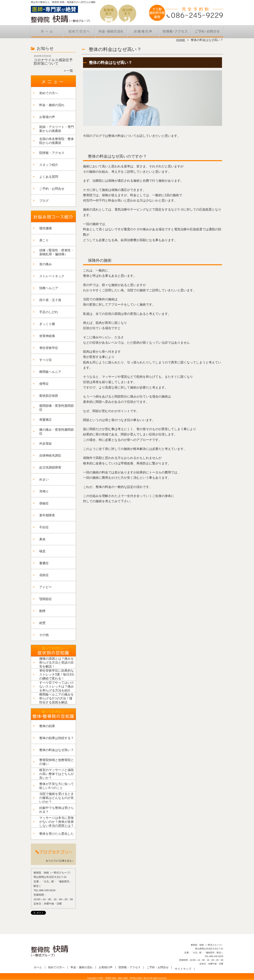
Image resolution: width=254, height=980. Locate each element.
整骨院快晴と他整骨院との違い (57, 762)
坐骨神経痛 (47, 336)
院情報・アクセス (175, 31)
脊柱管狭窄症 (49, 348)
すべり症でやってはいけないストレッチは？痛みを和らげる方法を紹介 (57, 686)
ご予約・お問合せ (207, 31)
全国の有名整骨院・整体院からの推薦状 (57, 141)
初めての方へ (79, 31)
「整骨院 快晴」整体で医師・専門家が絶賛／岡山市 (127, 978)
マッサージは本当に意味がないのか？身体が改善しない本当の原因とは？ (57, 822)
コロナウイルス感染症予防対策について (53, 62)
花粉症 (44, 575)
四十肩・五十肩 (50, 300)
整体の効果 (47, 726)
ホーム (47, 31)
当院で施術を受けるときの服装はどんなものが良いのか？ (57, 798)
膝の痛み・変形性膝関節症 (57, 432)
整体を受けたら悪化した (57, 834)
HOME (181, 40)
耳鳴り (44, 491)
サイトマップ (183, 969)
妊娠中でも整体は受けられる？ (57, 810)
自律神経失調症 (50, 455)
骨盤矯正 (46, 420)
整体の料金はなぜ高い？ (57, 750)
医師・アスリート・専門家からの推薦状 (57, 129)
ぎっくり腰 (47, 324)
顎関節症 (46, 599)
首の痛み (46, 264)
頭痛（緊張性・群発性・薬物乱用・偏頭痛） (57, 252)
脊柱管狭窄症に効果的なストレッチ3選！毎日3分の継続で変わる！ (57, 674)
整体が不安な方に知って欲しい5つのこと (57, 786)
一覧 (70, 71)
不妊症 (44, 527)
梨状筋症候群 (49, 396)
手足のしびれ (49, 312)
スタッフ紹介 (49, 165)
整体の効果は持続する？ (57, 738)
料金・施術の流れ (111, 31)
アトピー (46, 587)
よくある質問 (49, 177)
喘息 (42, 551)
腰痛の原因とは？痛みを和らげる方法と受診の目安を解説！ (57, 663)
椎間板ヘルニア (50, 372)
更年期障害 (47, 515)
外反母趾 (46, 444)
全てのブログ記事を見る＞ (60, 861)
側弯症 (44, 384)
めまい (44, 479)
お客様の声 (143, 31)
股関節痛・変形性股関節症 (57, 408)
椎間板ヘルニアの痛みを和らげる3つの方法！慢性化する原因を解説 (57, 698)
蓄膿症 (44, 563)
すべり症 (46, 360)
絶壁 (42, 623)
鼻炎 (42, 539)
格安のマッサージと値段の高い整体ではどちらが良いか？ (57, 774)
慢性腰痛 (46, 228)
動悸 (42, 611)
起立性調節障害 (50, 467)
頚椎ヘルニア (49, 288)
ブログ (44, 201)
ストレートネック (52, 276)
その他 (44, 635)
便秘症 (44, 503)
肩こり (44, 240)
